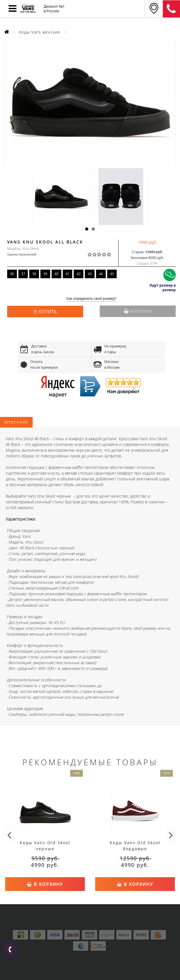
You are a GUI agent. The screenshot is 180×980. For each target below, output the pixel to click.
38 (34, 274)
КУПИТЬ (48, 312)
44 (101, 274)
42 (79, 274)
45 (112, 274)
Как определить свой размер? (92, 299)
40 (56, 274)
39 (45, 274)
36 (12, 274)
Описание (16, 422)
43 (90, 274)
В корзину (138, 311)
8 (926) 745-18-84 (171, 9)
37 (23, 274)
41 (68, 274)
